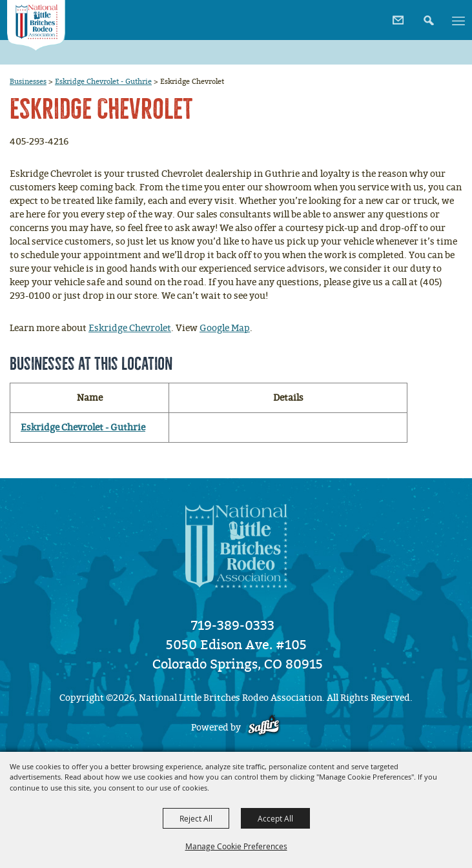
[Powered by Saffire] (264, 728)
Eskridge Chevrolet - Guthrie (103, 81)
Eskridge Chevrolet (130, 328)
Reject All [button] (196, 818)
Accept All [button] (275, 818)
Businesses (28, 81)
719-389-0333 (233, 625)
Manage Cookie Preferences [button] (236, 846)
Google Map (225, 328)
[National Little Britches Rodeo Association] (36, 25)
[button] (427, 16)
